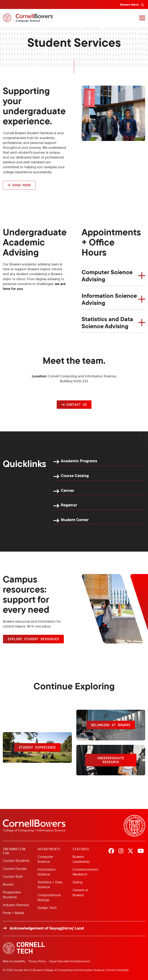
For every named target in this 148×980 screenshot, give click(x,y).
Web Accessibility (14, 961)
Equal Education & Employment (70, 961)
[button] (74, 405)
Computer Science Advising (107, 276)
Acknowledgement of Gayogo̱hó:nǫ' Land (47, 928)
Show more (22, 185)
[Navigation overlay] (142, 18)
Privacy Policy (37, 961)
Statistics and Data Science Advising (107, 322)
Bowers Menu (130, 4)
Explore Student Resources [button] (33, 639)
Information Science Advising (109, 299)
